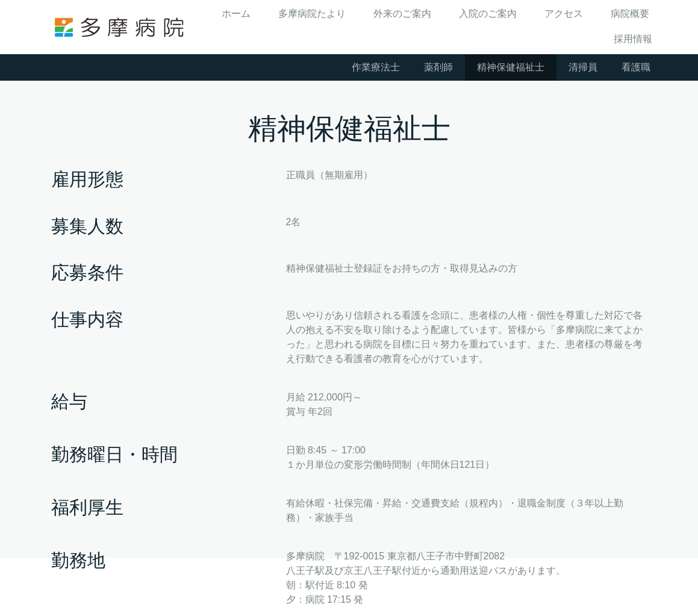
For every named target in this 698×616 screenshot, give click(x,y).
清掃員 (583, 67)
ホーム (236, 14)
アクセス (564, 14)
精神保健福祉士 (511, 67)
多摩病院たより (312, 14)
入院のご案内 (488, 14)
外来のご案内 (402, 14)
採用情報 (633, 39)
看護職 (636, 67)
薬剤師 (438, 67)
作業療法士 (376, 67)
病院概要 (630, 14)
